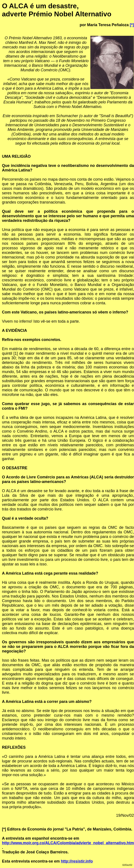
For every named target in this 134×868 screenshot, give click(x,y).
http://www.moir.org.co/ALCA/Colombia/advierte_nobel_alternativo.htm (68, 843)
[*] (132, 25)
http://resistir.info (77, 861)
